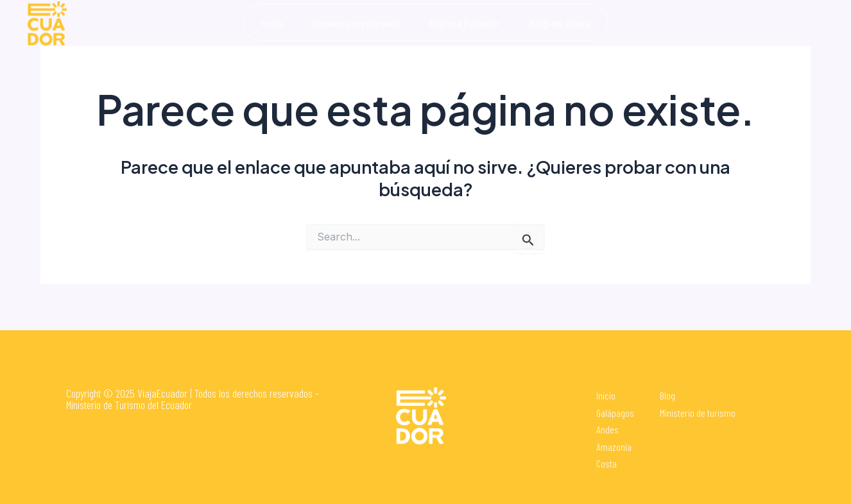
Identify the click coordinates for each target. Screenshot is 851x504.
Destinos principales (355, 23)
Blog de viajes (562, 23)
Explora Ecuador (465, 23)
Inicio (270, 23)
